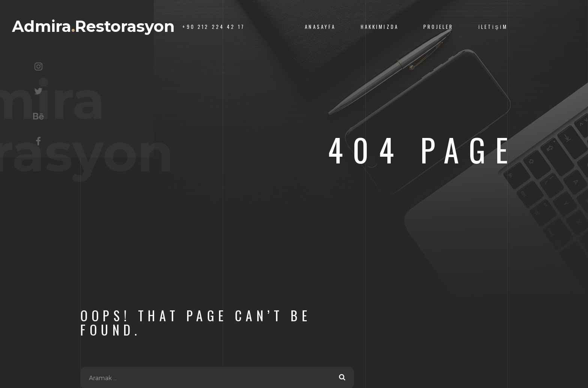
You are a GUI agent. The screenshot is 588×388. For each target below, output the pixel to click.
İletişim (493, 27)
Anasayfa (320, 27)
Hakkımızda (380, 27)
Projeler (438, 27)
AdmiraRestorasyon (93, 26)
